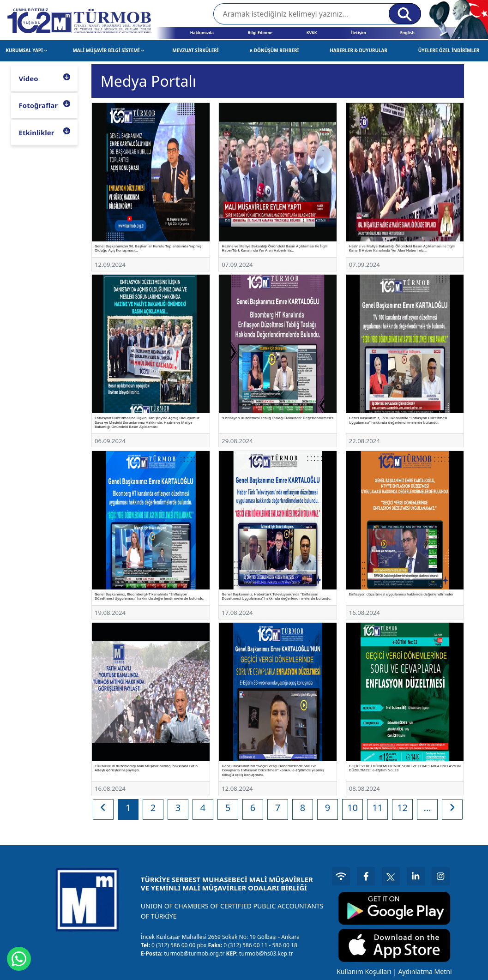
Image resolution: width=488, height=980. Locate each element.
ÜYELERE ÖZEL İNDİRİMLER (449, 50)
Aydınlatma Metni (424, 970)
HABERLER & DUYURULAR (358, 50)
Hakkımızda (202, 33)
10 (352, 808)
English (407, 33)
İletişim (358, 33)
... (428, 808)
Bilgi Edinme (260, 33)
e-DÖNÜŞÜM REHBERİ (274, 50)
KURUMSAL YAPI (27, 50)
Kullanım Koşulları (362, 970)
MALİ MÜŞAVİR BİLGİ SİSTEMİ (108, 50)
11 (377, 808)
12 (402, 808)
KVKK (312, 33)
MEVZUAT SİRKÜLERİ (195, 50)
